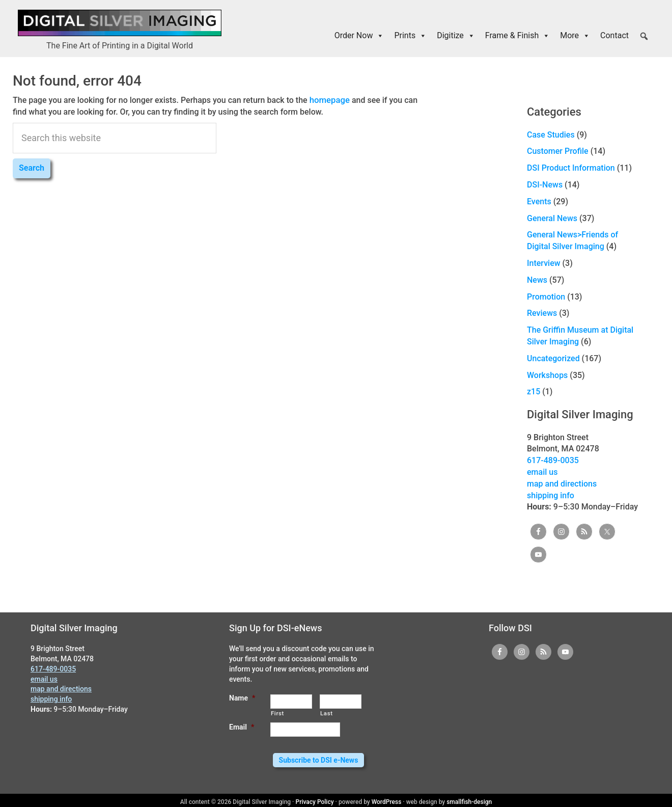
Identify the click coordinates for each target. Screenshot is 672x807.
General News (552, 218)
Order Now (359, 36)
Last (327, 713)
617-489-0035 (553, 460)
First (277, 713)
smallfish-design (469, 799)
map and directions (562, 484)
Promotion (546, 296)
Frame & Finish (517, 36)
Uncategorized (553, 358)
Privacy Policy (315, 799)
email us (542, 472)
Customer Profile (558, 151)
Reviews (542, 313)
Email (242, 727)
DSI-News (545, 185)
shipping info (551, 495)
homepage (329, 100)
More (575, 36)
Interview (544, 263)
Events (539, 201)
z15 (534, 392)
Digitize (456, 36)
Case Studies (551, 135)
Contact (614, 35)
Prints (410, 36)
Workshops (547, 375)
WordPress (387, 799)
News (537, 280)
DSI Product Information (571, 168)
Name (242, 698)
